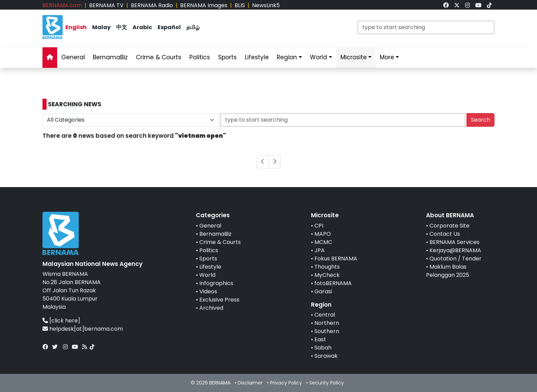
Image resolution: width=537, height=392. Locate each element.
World (207, 275)
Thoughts (327, 267)
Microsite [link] (354, 57)
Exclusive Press (219, 300)
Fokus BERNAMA (336, 259)
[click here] (65, 321)
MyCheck (327, 275)
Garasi (323, 291)
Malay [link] (101, 27)
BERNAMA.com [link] (62, 5)
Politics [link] (200, 57)
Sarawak (326, 356)
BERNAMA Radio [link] (152, 5)
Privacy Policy (286, 383)
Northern (327, 323)
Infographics (216, 283)
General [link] (73, 57)
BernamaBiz (215, 234)
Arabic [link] (142, 27)
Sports (208, 259)
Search (480, 120)
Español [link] (169, 27)
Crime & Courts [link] (159, 57)
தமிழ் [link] (193, 27)
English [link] (76, 27)
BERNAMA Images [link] (204, 5)
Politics (209, 250)
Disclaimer (250, 383)
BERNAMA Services (454, 242)
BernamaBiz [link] (110, 57)
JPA (320, 250)
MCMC (323, 242)
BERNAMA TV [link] (106, 5)
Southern (327, 331)
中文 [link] (122, 27)
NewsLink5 (266, 5)
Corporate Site (449, 226)
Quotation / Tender (455, 259)
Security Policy (327, 383)
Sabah (323, 348)
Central (325, 315)
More (387, 57)
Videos (208, 291)
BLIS (240, 5)
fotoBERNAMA (333, 283)
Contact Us (445, 234)
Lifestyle (210, 267)
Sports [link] (227, 57)
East (320, 339)
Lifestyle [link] (257, 57)
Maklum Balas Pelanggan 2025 (448, 271)
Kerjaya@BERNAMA (455, 250)
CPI (319, 226)
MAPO (323, 234)
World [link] (319, 57)
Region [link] (287, 57)
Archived (211, 308)
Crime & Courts (220, 242)
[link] (446, 5)
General (210, 226)
